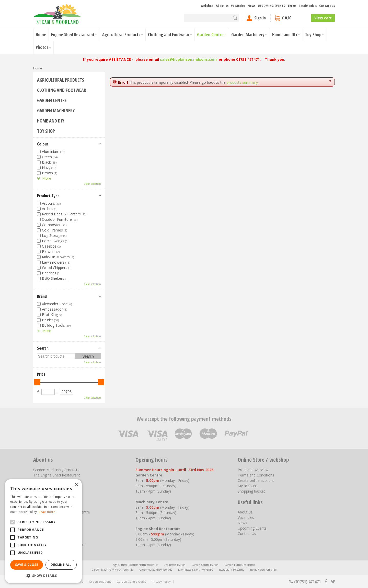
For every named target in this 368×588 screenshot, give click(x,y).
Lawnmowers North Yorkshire (196, 570)
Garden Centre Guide (131, 581)
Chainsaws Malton (175, 565)
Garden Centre (52, 100)
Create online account (256, 480)
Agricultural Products (61, 80)
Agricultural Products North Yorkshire (135, 565)
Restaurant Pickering (232, 570)
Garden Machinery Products (56, 470)
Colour (43, 144)
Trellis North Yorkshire (263, 570)
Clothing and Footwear (62, 90)
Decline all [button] (61, 565)
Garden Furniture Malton (240, 565)
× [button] (76, 485)
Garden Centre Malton (205, 565)
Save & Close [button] (27, 565)
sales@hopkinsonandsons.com (188, 59)
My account (247, 486)
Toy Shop (46, 131)
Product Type (48, 196)
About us (245, 512)
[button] (43, 575)
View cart (323, 18)
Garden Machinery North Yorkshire (112, 570)
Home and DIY (51, 121)
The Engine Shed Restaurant (57, 475)
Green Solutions (100, 581)
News (242, 523)
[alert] (43, 531)
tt (333, 582)
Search (43, 348)
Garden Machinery (56, 111)
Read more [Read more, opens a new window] (47, 512)
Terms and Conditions (256, 475)
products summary (242, 82)
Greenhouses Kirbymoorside (156, 570)
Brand (42, 296)
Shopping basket (251, 491)
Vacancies (246, 517)
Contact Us (247, 534)
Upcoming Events (252, 528)
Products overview (253, 470)
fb (326, 582)
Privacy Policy (161, 581)
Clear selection (92, 184)
